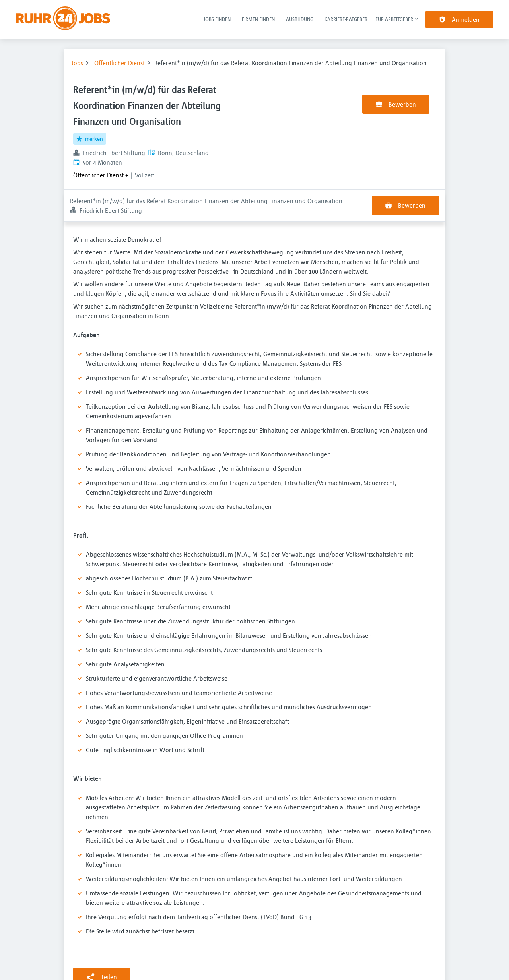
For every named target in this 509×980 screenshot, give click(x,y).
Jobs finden (217, 19)
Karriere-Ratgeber (346, 19)
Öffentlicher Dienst (119, 63)
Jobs (77, 63)
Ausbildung (300, 19)
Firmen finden (258, 19)
